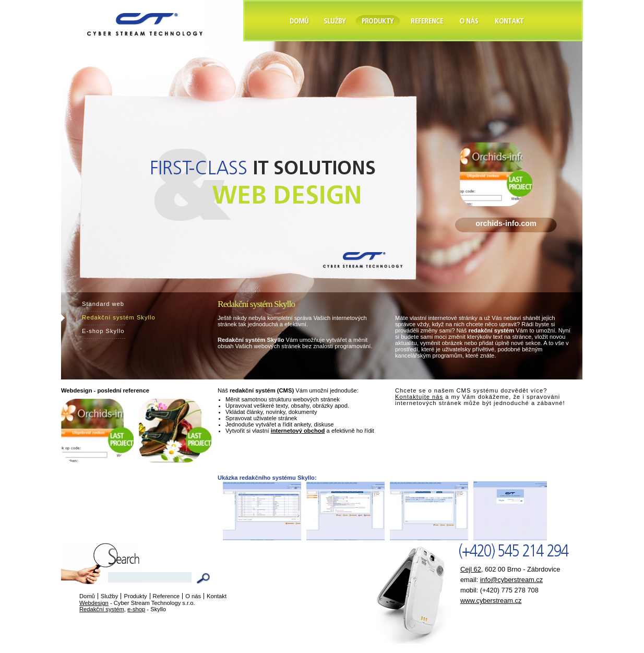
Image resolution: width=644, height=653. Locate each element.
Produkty (135, 596)
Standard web (103, 304)
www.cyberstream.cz (491, 601)
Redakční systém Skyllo (119, 317)
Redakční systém (102, 609)
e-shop (136, 609)
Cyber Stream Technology (128, 4)
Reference (166, 596)
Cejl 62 (471, 569)
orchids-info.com (506, 223)
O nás (193, 596)
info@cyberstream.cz (511, 580)
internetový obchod (298, 431)
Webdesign (94, 603)
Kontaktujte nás (419, 397)
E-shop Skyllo (103, 331)
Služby (110, 596)
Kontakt (217, 596)
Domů (87, 596)
